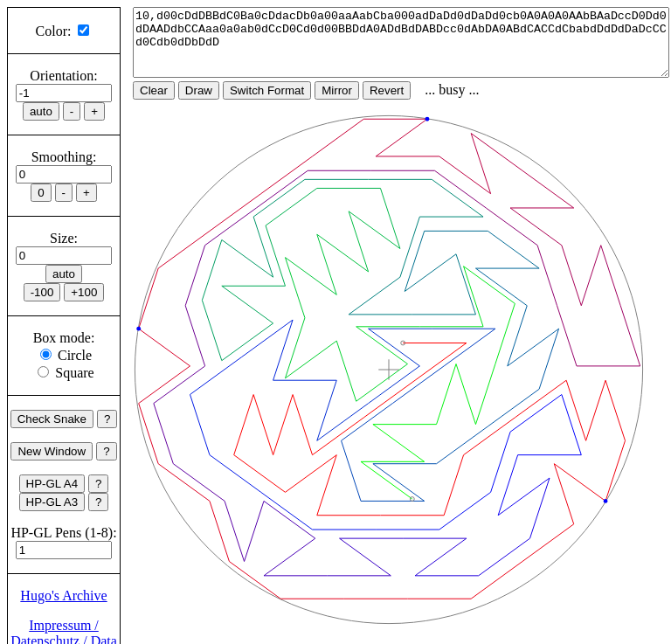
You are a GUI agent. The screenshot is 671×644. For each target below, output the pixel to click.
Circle (75, 355)
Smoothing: (64, 157)
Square (74, 373)
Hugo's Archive (63, 596)
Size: (64, 238)
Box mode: (64, 338)
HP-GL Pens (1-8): (63, 533)
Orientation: (63, 76)
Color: (54, 31)
